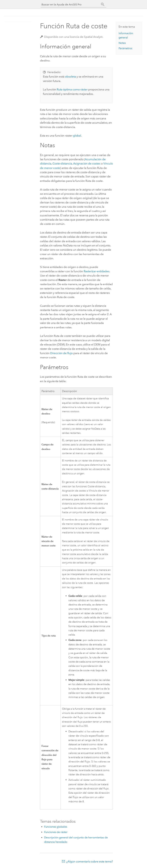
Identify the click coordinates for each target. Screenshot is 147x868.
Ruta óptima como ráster (72, 89)
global (77, 136)
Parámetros (125, 48)
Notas (122, 43)
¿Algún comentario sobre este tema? (90, 861)
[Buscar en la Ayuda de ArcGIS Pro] (70, 4)
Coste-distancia (62, 163)
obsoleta (70, 77)
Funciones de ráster (56, 832)
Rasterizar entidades (97, 271)
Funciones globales (56, 827)
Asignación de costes (87, 163)
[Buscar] (103, 4)
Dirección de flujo (61, 353)
